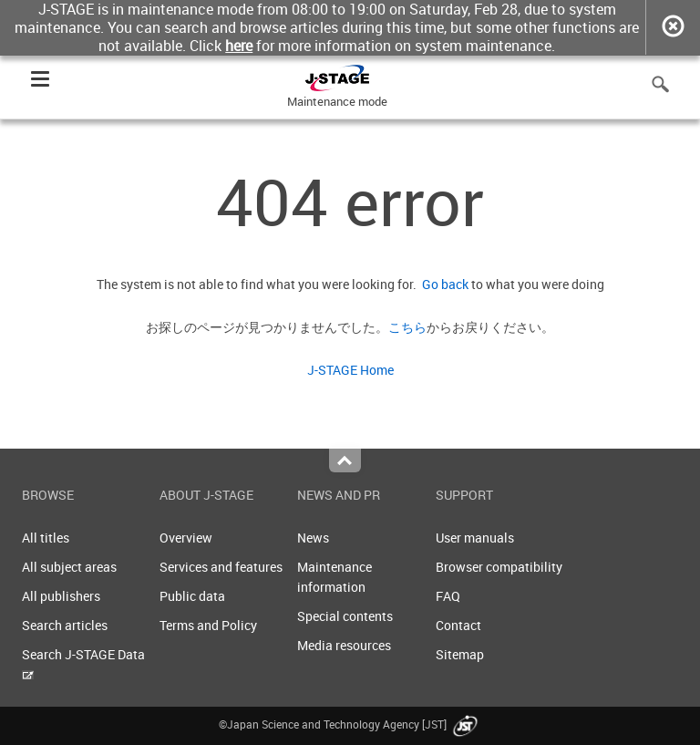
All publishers (61, 596)
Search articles (65, 625)
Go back (443, 284)
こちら (407, 327)
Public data (192, 596)
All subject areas (69, 567)
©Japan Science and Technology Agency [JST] (350, 724)
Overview (186, 538)
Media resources (344, 645)
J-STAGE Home (350, 370)
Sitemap (460, 654)
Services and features (221, 567)
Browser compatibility (499, 567)
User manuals (475, 538)
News (313, 538)
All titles (46, 538)
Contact (458, 625)
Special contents (345, 616)
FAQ (448, 596)
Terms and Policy (208, 625)
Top (345, 460)
